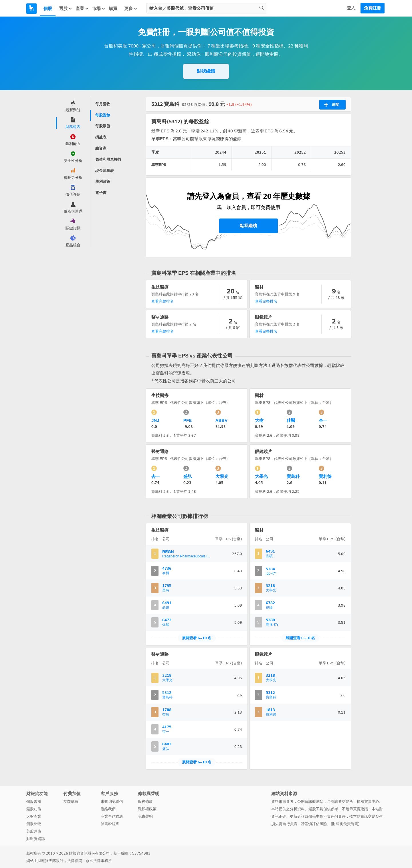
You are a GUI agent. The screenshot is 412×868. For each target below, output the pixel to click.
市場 (99, 8)
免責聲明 (145, 816)
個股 (48, 9)
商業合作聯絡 (112, 816)
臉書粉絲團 (110, 824)
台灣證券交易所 (340, 802)
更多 (131, 8)
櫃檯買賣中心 (368, 802)
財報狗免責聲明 (345, 824)
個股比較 (34, 824)
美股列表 (34, 831)
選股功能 (34, 809)
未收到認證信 (112, 802)
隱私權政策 (147, 809)
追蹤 (331, 105)
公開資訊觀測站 (310, 802)
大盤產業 (34, 816)
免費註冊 (373, 8)
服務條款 (145, 802)
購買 (113, 9)
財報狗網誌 (36, 839)
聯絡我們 (108, 809)
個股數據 (34, 802)
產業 (82, 8)
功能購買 (71, 802)
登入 (351, 8)
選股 (66, 8)
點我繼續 (206, 71)
